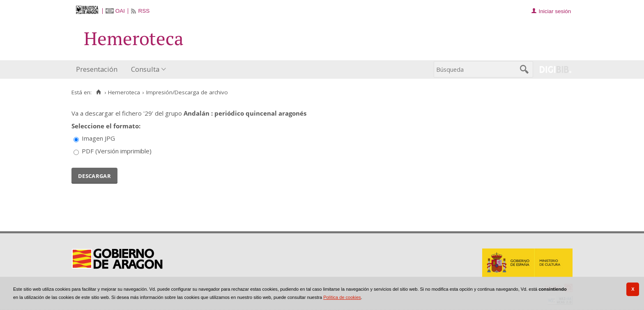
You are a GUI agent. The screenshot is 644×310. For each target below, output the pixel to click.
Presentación (97, 69)
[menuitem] (99, 70)
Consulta (145, 69)
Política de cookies (342, 297)
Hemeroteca (124, 92)
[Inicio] (98, 92)
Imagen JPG (98, 138)
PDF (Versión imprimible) (117, 151)
